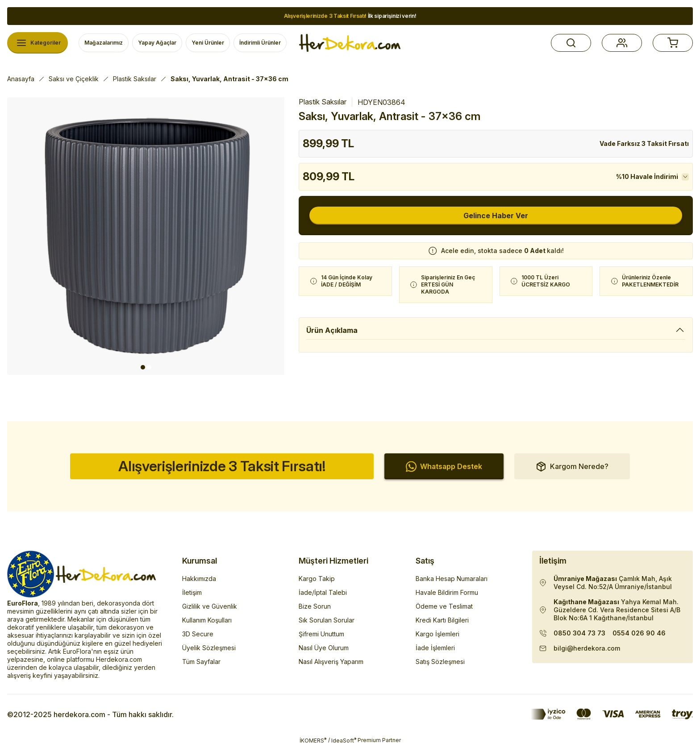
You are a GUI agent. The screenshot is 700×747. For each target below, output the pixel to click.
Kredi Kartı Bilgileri (442, 620)
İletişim (192, 592)
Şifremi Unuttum (321, 634)
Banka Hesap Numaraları (452, 579)
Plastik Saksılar (323, 102)
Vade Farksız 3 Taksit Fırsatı (644, 143)
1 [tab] (143, 367)
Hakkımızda (199, 579)
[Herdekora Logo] (350, 43)
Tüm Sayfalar (201, 662)
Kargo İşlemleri (437, 634)
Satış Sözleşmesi (440, 662)
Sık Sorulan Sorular (327, 620)
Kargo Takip (317, 579)
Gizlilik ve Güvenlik (210, 606)
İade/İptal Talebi (323, 592)
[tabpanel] (146, 236)
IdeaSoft (344, 740)
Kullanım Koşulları (207, 620)
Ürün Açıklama (332, 330)
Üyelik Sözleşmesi (209, 648)
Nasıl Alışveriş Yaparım (331, 662)
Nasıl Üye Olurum (324, 648)
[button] (571, 43)
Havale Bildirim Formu (447, 592)
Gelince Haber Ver (496, 216)
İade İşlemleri (435, 648)
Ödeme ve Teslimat (444, 606)
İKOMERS (313, 740)
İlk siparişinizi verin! (350, 16)
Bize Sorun (315, 606)
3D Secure (198, 634)
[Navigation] (37, 43)
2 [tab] (149, 367)
